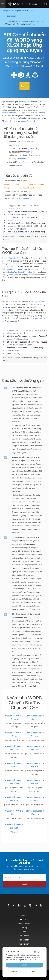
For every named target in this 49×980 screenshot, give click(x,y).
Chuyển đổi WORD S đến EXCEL (35, 735)
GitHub (6, 240)
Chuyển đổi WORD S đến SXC (14, 765)
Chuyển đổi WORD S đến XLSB (14, 799)
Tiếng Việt (32, 4)
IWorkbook (21, 159)
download (25, 198)
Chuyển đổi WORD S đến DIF (14, 735)
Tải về (25, 86)
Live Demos (24, 936)
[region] (24, 219)
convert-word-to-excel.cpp (14, 236)
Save (31, 152)
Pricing (24, 928)
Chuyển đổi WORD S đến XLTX (14, 826)
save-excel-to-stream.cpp (14, 358)
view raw (42, 236)
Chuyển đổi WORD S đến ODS (35, 748)
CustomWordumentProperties (20, 272)
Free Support (24, 940)
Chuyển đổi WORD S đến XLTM (35, 813)
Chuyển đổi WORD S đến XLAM (14, 782)
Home (24, 915)
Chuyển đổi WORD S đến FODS (14, 748)
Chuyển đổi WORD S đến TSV (35, 765)
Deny (34, 971)
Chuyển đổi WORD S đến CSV (35, 718)
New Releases (24, 923)
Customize (15, 971)
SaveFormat (37, 318)
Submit (24, 884)
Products (24, 919)
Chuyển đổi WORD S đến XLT (14, 813)
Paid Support (24, 944)
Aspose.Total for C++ (29, 121)
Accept (24, 965)
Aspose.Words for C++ (11, 113)
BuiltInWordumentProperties (13, 269)
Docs (24, 932)
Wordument (14, 145)
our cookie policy (31, 960)
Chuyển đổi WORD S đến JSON (14, 718)
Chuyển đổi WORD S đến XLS (35, 782)
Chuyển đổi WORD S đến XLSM (35, 799)
